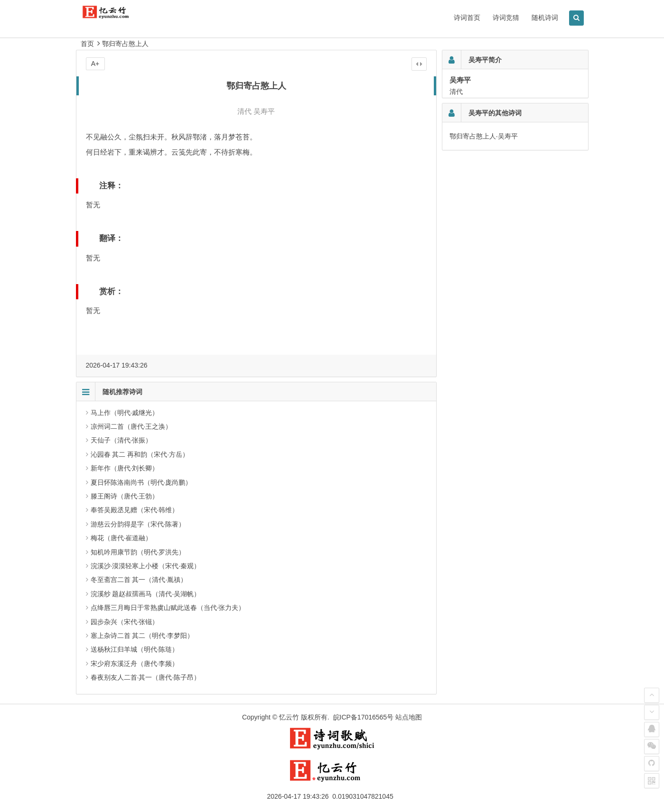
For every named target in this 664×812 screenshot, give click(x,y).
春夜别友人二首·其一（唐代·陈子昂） (146, 677)
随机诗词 (545, 18)
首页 (87, 44)
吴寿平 (264, 111)
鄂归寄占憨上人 (125, 44)
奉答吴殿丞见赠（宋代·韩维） (135, 510)
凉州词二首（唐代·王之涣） (131, 426)
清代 (244, 111)
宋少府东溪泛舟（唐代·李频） (135, 664)
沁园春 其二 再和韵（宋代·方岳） (140, 454)
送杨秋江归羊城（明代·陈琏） (135, 649)
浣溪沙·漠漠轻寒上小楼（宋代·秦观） (146, 566)
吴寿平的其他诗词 (495, 113)
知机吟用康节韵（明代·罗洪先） (138, 552)
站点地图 (409, 717)
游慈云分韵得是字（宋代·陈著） (138, 524)
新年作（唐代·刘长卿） (125, 468)
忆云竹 (289, 717)
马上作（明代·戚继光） (125, 413)
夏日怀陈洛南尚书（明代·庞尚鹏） (141, 482)
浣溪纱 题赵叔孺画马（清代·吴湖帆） (146, 594)
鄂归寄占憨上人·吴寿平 (484, 136)
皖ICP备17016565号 (364, 717)
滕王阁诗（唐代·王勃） (125, 496)
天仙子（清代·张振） (122, 440)
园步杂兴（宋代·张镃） (125, 622)
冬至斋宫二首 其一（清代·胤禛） (139, 580)
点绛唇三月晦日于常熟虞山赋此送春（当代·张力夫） (168, 608)
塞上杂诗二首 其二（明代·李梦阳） (142, 636)
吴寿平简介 (485, 60)
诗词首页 (467, 18)
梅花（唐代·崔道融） (122, 538)
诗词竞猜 (506, 18)
